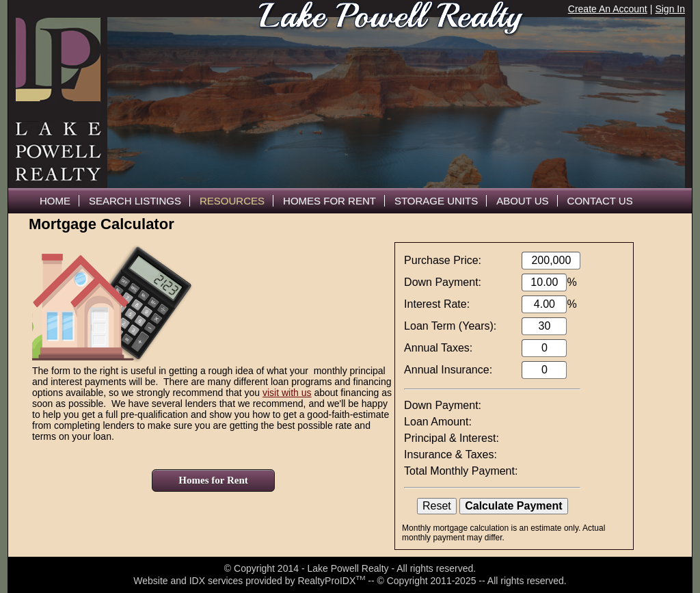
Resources (232, 201)
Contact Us (600, 201)
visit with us (287, 393)
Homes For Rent (329, 201)
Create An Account (608, 9)
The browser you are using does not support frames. (396, 103)
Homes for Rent (213, 480)
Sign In (670, 9)
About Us (522, 201)
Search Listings (135, 201)
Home (55, 201)
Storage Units (436, 201)
